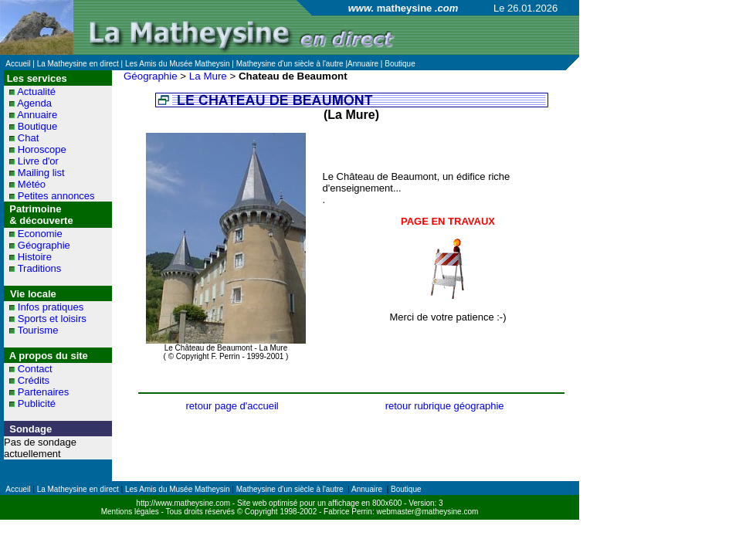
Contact (35, 369)
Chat (28, 138)
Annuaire (37, 115)
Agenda (34, 103)
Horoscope (42, 149)
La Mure (208, 76)
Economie (40, 234)
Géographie (44, 245)
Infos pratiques (51, 307)
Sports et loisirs (52, 319)
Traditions (40, 268)
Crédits (34, 380)
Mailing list (41, 173)
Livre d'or (38, 161)
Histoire (35, 257)
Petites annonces (56, 196)
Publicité (37, 403)
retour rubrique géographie (445, 406)
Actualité (36, 92)
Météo (32, 184)
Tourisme (38, 330)
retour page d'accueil (232, 406)
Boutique (37, 126)
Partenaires (43, 392)
